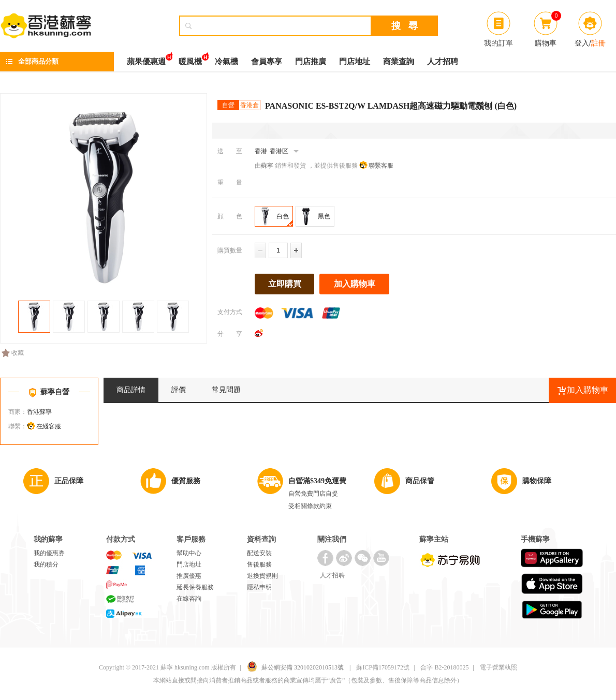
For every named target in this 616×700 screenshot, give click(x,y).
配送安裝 (259, 553)
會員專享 (267, 62)
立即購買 (285, 284)
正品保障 (69, 481)
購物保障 (537, 481)
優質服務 (186, 481)
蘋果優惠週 (146, 59)
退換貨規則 (262, 576)
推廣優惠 (189, 576)
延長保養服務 (195, 587)
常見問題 (226, 390)
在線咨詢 (189, 599)
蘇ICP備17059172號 (383, 667)
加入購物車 (355, 284)
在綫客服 (49, 426)
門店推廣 (311, 62)
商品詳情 (131, 390)
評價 (179, 390)
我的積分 (46, 564)
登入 (582, 43)
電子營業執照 (498, 667)
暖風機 (190, 59)
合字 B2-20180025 (444, 667)
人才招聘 (443, 62)
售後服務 (259, 564)
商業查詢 (399, 62)
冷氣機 (226, 62)
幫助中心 (189, 553)
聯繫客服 (381, 166)
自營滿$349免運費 (317, 481)
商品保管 (420, 481)
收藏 (13, 353)
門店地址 (355, 62)
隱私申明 (259, 587)
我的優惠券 (49, 553)
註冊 (598, 43)
